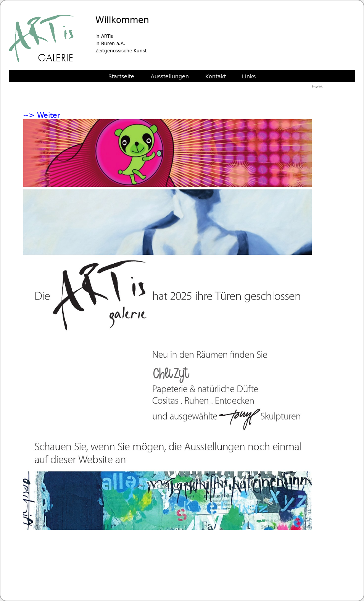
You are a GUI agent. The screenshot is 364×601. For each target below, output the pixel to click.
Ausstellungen (170, 76)
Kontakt (216, 76)
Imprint (317, 87)
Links (249, 76)
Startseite (121, 76)
